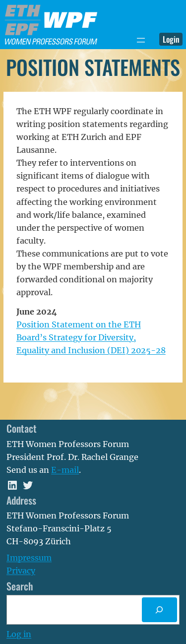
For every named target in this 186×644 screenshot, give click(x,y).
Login (171, 39)
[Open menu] (141, 40)
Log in (19, 634)
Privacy (21, 571)
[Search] (159, 610)
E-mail (65, 470)
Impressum (29, 558)
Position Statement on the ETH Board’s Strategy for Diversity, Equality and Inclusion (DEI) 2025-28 (91, 337)
